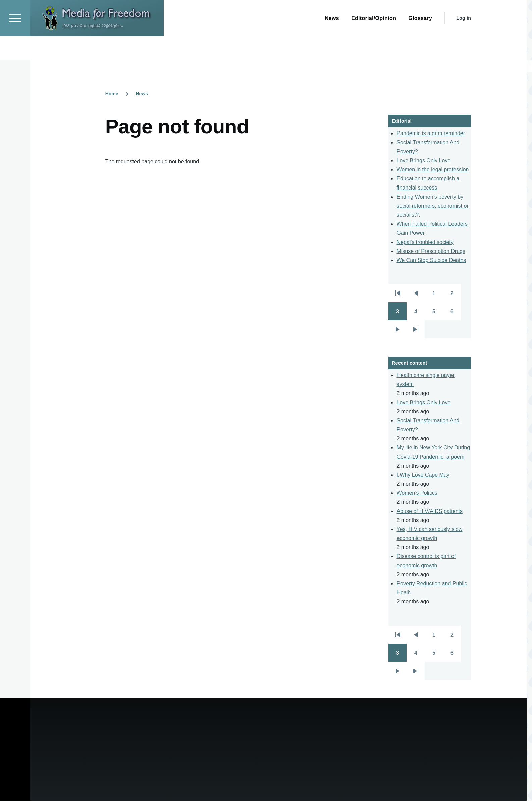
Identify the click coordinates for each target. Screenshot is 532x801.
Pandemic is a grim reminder (431, 134)
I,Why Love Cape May (423, 475)
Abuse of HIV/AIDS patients (430, 511)
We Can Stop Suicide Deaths (431, 260)
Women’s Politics (417, 493)
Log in (464, 42)
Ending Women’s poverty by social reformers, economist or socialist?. (432, 206)
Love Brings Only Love (423, 161)
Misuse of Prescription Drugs (431, 251)
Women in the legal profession (433, 170)
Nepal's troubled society (425, 242)
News (142, 94)
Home (112, 94)
